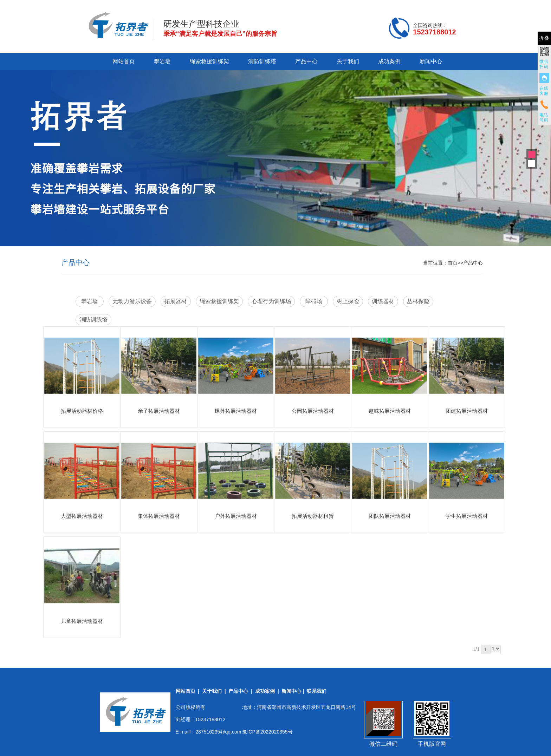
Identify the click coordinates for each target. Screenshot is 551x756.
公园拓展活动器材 (313, 411)
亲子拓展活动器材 (159, 411)
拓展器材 (176, 301)
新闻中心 (431, 61)
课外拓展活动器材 (236, 411)
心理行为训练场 (271, 301)
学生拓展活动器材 (467, 516)
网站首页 (124, 61)
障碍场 (314, 301)
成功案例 (389, 61)
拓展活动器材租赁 (313, 516)
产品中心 (306, 61)
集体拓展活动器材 (159, 516)
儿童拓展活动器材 (82, 621)
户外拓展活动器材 (236, 516)
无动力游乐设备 (132, 301)
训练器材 (383, 301)
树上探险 (348, 301)
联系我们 (317, 691)
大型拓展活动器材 (82, 516)
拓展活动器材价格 (82, 411)
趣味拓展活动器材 (390, 411)
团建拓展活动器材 (467, 411)
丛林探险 (418, 301)
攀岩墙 (162, 61)
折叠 (544, 38)
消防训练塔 (262, 61)
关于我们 (348, 61)
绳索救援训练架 (209, 61)
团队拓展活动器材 (390, 516)
